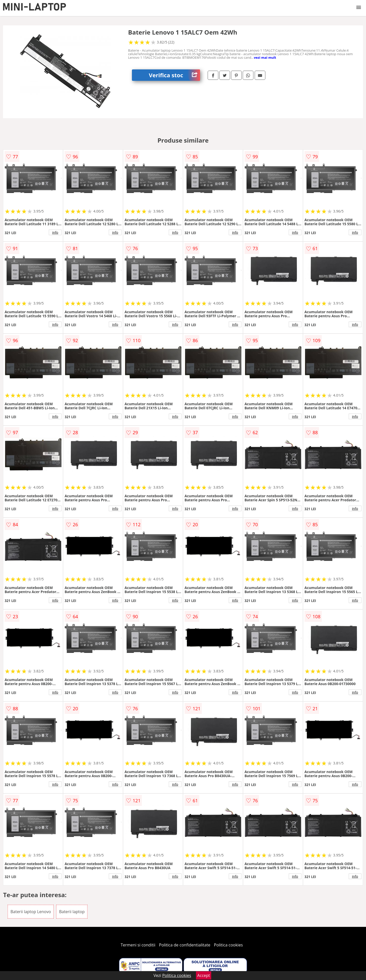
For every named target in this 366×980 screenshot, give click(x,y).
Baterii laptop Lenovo (31, 912)
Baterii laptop (72, 912)
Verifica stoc (174, 75)
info (55, 232)
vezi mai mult (265, 57)
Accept (204, 975)
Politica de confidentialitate (185, 945)
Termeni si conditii (138, 945)
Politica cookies (228, 945)
